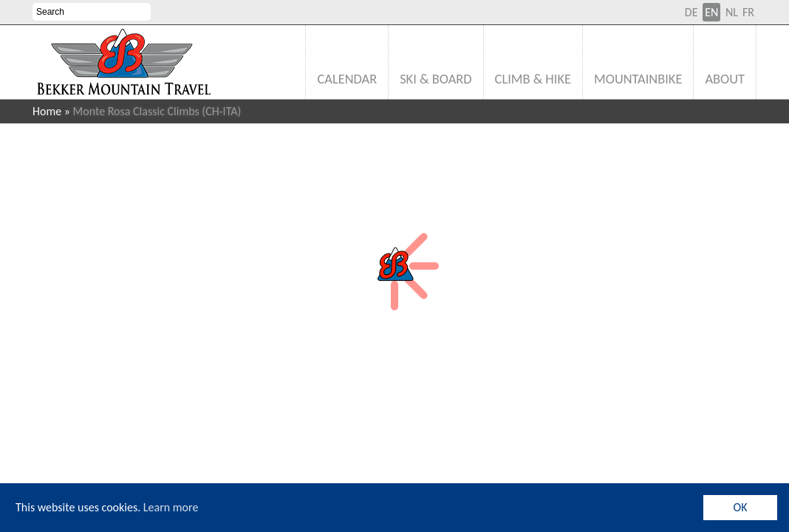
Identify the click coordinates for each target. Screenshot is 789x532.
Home (47, 111)
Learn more (171, 507)
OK (741, 507)
